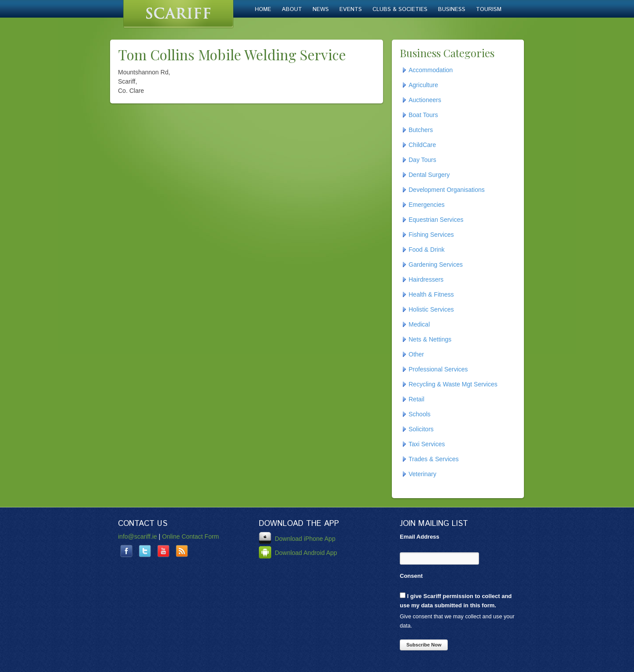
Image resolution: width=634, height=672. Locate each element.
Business (452, 9)
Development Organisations (447, 190)
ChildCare (422, 145)
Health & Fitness (431, 294)
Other (416, 354)
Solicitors (421, 429)
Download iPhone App (297, 539)
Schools (420, 414)
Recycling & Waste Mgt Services (453, 384)
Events (351, 9)
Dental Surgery (429, 175)
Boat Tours (423, 115)
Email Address (420, 537)
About (292, 9)
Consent (411, 576)
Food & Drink (427, 250)
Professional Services (438, 369)
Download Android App (298, 553)
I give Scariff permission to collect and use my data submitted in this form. (456, 600)
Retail (417, 399)
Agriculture (423, 85)
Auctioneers (425, 100)
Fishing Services (431, 235)
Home (263, 9)
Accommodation (431, 70)
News (321, 9)
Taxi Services (427, 444)
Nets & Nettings (430, 339)
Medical (419, 324)
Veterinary (422, 474)
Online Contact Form (190, 536)
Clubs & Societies (400, 9)
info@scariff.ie (138, 536)
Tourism (489, 9)
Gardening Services (436, 264)
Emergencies (427, 205)
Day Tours (422, 160)
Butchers (421, 130)
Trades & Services (434, 459)
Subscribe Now (424, 645)
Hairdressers (426, 279)
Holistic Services (431, 309)
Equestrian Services (436, 220)
